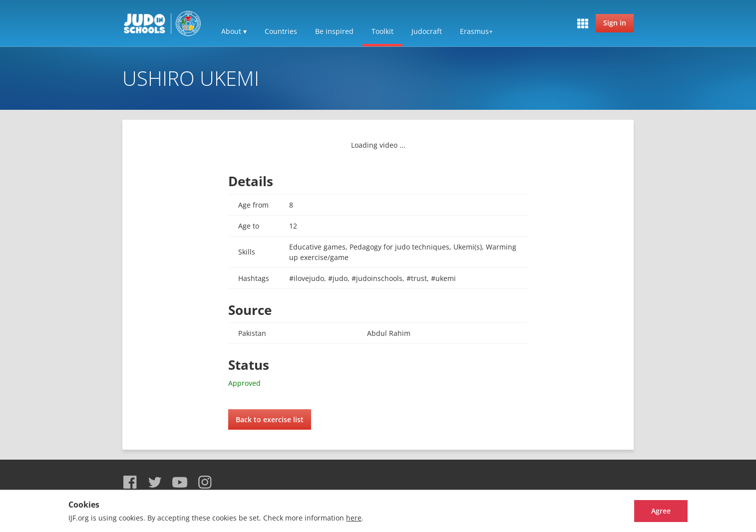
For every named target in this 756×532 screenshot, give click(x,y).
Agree (650, 511)
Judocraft (427, 31)
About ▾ (234, 31)
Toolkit (382, 31)
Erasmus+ (476, 31)
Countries (281, 31)
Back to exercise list (270, 419)
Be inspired (334, 31)
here (354, 518)
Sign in (615, 23)
